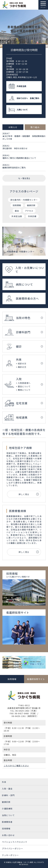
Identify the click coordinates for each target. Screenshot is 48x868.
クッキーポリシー (10, 855)
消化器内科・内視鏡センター (24, 200)
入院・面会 (7, 789)
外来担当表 (17, 216)
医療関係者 (7, 822)
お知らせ (13, 127)
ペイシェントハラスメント (15, 842)
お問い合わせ (8, 835)
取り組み (35, 127)
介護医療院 (7, 809)
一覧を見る (24, 178)
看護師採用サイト (36, 679)
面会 (17, 211)
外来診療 (32, 216)
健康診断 (31, 205)
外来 (4, 782)
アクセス (29, 211)
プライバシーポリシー (12, 848)
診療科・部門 (8, 795)
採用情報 (17, 205)
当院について (8, 815)
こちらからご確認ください (16, 766)
